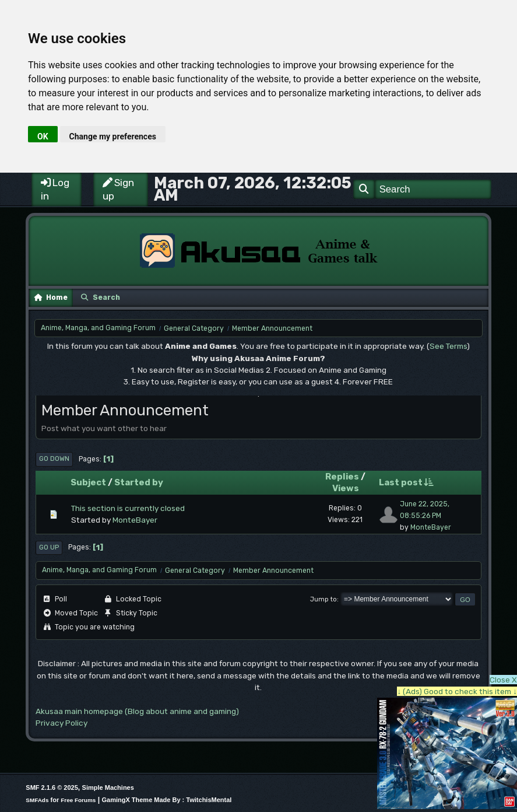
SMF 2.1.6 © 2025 (52, 787)
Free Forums (78, 800)
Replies (342, 477)
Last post (406, 482)
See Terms (448, 346)
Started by (139, 482)
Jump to (323, 599)
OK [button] (43, 136)
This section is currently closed (128, 508)
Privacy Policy (61, 723)
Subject (88, 482)
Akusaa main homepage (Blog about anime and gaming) (137, 711)
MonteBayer (135, 520)
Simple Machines (108, 787)
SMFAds (37, 800)
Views (346, 488)
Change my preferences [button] (113, 136)
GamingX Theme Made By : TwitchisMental (166, 800)
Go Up (49, 547)
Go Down (54, 459)
